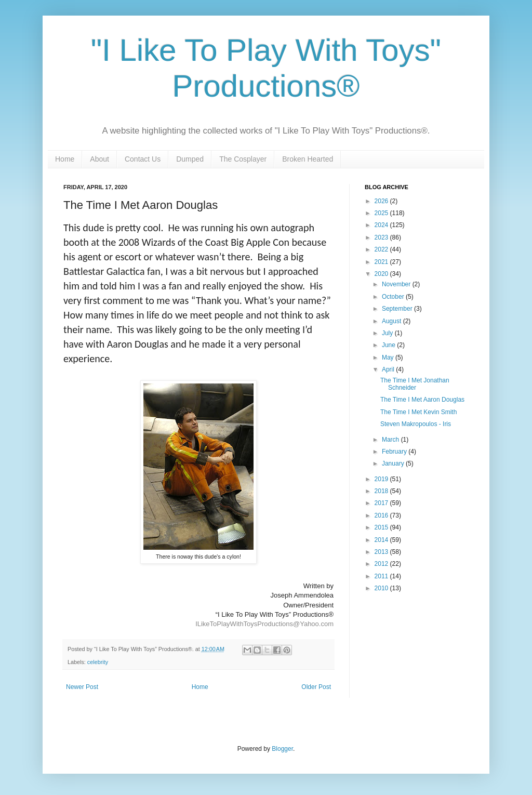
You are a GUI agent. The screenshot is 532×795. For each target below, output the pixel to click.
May (389, 357)
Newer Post (82, 687)
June (389, 345)
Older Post (316, 687)
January (394, 463)
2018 (382, 491)
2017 (382, 503)
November (397, 284)
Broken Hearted (308, 159)
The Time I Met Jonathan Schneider (415, 384)
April (389, 369)
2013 (382, 552)
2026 (382, 201)
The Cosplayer (243, 159)
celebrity (98, 662)
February (395, 452)
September (398, 309)
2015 (382, 527)
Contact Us (143, 159)
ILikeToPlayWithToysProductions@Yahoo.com (264, 624)
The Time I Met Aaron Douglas (422, 400)
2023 (382, 237)
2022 (382, 249)
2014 (382, 540)
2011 (382, 576)
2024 (382, 225)
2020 (382, 274)
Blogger (282, 749)
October (394, 297)
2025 (382, 213)
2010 (382, 588)
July (388, 333)
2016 (382, 515)
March (391, 440)
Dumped (190, 159)
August (393, 321)
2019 (382, 479)
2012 (382, 564)
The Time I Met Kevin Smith (418, 412)
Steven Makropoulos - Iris (416, 424)
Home (65, 159)
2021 (382, 262)
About (99, 159)
